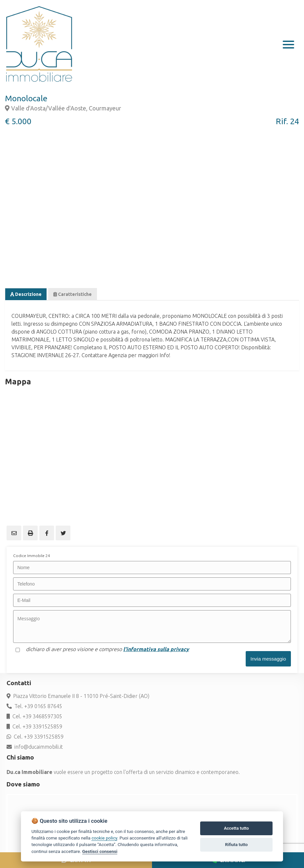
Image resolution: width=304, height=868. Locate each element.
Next (291, 193)
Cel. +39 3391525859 (34, 726)
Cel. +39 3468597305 (34, 716)
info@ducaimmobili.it (35, 747)
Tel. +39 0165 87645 (34, 706)
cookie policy (104, 838)
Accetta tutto (236, 828)
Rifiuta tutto (236, 845)
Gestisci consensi (100, 851)
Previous (13, 193)
